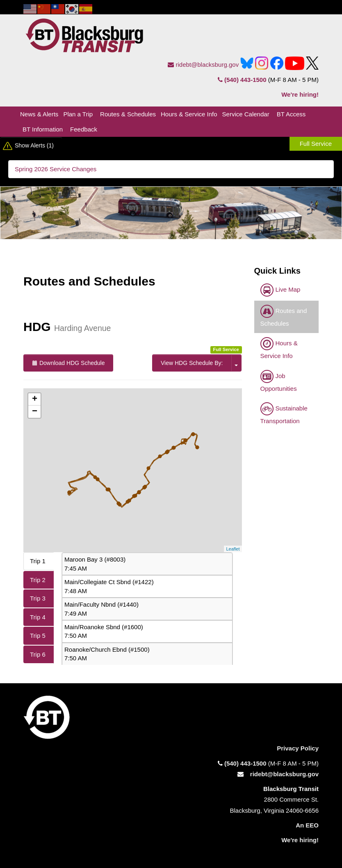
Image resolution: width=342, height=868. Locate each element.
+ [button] (35, 399)
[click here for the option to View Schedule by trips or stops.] (236, 363)
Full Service (316, 144)
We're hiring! (300, 94)
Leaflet (233, 549)
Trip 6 (38, 654)
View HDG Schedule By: (192, 363)
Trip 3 (38, 598)
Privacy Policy (298, 748)
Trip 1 (38, 561)
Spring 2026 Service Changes (56, 169)
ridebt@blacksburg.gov (203, 65)
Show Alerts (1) (34, 145)
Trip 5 (38, 636)
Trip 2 (38, 580)
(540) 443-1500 (242, 80)
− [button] (35, 412)
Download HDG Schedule (68, 363)
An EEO (307, 825)
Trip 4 (38, 617)
